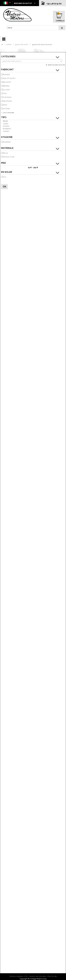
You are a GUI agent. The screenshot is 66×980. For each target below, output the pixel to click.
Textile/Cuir (9, 157)
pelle (5, 153)
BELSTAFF (7, 82)
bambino (7, 129)
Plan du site (52, 976)
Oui (4, 177)
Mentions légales (16, 976)
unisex (6, 131)
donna (6, 126)
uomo (6, 124)
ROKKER (6, 75)
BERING (6, 86)
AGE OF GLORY (9, 78)
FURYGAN (7, 97)
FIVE (5, 94)
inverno (7, 142)
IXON (5, 105)
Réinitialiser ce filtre (56, 65)
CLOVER (6, 90)
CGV (26, 976)
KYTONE (6, 109)
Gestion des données (38, 976)
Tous (5, 121)
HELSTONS (7, 101)
